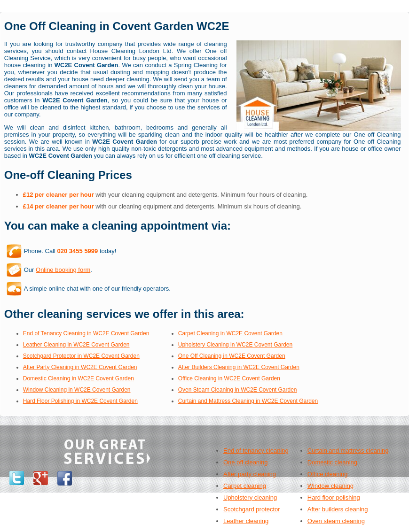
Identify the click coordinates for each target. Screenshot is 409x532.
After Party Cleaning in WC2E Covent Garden (80, 367)
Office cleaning (328, 474)
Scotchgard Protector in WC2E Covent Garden (81, 356)
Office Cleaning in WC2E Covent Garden (229, 378)
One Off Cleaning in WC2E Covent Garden (232, 356)
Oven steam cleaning (336, 521)
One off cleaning (245, 462)
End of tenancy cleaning (256, 451)
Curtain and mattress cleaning (348, 451)
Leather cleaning (246, 521)
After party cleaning (250, 474)
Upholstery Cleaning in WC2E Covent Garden (235, 345)
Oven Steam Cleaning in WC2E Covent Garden (238, 390)
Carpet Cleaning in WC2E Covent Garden (230, 333)
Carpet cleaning (245, 486)
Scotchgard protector (252, 509)
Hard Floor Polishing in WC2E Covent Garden (80, 401)
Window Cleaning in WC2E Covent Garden (77, 390)
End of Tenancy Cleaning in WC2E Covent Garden (86, 333)
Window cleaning (330, 486)
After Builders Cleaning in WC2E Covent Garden (239, 367)
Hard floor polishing (334, 497)
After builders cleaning (338, 509)
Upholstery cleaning (250, 497)
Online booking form (63, 270)
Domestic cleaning (332, 462)
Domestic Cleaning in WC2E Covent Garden (79, 378)
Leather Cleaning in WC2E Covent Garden (76, 345)
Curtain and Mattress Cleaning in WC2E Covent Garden (248, 401)
